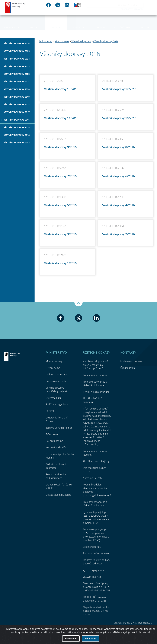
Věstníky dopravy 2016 (17, 120)
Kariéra (101, 27)
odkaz (62, 632)
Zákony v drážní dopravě (96, 553)
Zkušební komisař (92, 577)
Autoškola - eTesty (92, 478)
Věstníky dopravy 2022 (17, 74)
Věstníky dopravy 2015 (17, 127)
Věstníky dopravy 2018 (17, 104)
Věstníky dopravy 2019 (17, 97)
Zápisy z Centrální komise (59, 428)
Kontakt (146, 27)
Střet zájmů (52, 434)
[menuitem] (11, 22)
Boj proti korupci (55, 441)
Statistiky (78, 27)
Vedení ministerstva (56, 374)
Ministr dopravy (54, 361)
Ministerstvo (11, 27)
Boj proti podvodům (56, 447)
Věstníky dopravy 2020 (17, 89)
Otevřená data (53, 398)
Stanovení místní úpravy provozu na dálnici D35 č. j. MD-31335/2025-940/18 (97, 587)
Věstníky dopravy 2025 (17, 51)
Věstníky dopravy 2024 (17, 59)
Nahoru (78, 304)
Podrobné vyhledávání (131, 9)
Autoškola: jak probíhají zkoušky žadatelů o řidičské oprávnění (95, 365)
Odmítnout (71, 639)
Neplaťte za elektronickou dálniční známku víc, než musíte (97, 611)
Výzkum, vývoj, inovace (95, 570)
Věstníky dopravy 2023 (17, 66)
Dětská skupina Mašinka (58, 495)
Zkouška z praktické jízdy (96, 461)
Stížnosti (50, 411)
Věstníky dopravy (81, 41)
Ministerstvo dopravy (15, 7)
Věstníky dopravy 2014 (17, 135)
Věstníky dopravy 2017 (17, 112)
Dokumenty (56, 27)
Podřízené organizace (57, 404)
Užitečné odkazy (123, 27)
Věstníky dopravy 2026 (17, 43)
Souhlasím (91, 639)
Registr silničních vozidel (96, 392)
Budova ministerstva (56, 381)
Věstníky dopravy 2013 (17, 143)
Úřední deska (53, 368)
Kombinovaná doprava (95, 375)
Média (34, 27)
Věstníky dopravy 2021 (17, 82)
